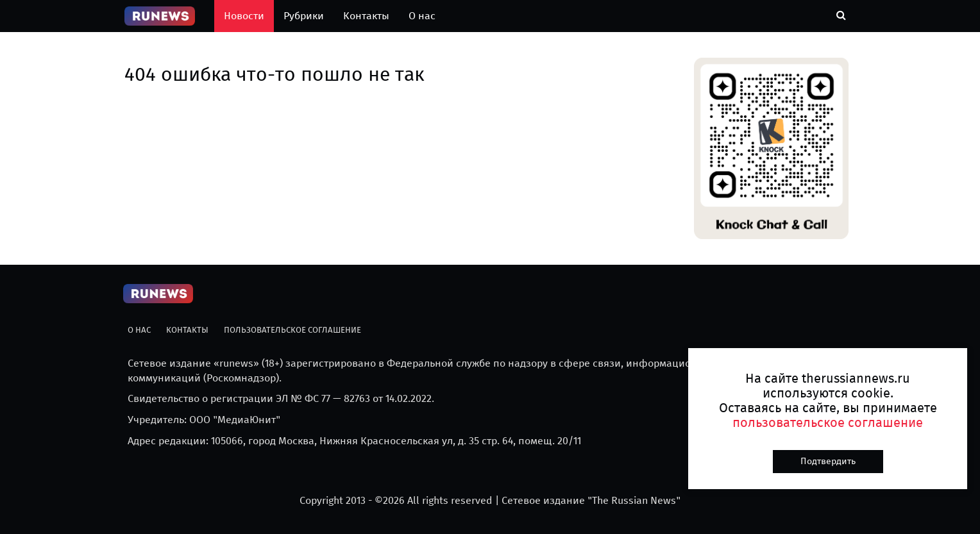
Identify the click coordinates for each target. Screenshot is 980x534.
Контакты (366, 16)
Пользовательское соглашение (292, 330)
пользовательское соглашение (828, 422)
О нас (422, 16)
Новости (244, 16)
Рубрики (304, 16)
